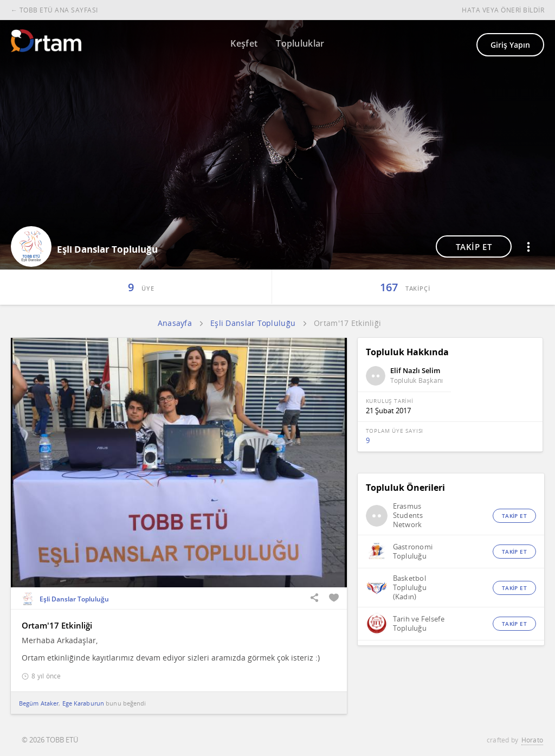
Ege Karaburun (83, 703)
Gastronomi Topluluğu (413, 552)
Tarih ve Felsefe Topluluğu (419, 624)
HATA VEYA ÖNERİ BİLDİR (503, 10)
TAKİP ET (474, 247)
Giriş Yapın (510, 45)
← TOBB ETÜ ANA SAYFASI (54, 10)
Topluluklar (300, 43)
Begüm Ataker (39, 703)
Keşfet (244, 43)
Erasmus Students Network (408, 515)
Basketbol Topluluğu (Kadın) (410, 588)
